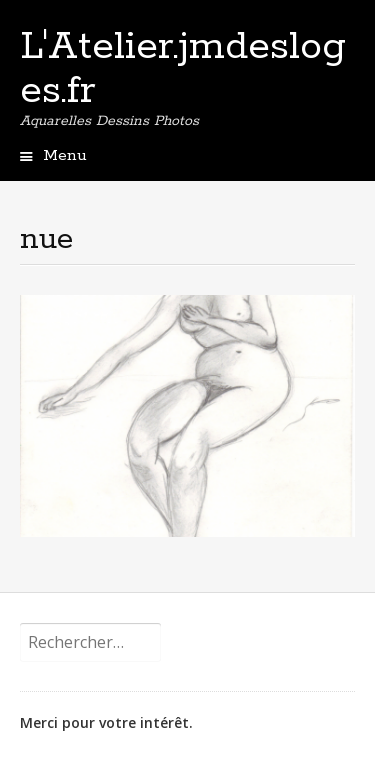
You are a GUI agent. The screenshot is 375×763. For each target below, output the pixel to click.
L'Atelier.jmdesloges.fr (183, 69)
